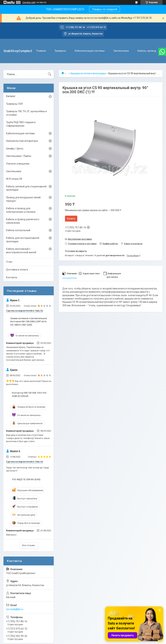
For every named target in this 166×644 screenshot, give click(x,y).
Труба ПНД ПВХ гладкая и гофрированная (21, 124)
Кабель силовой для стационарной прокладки (26, 188)
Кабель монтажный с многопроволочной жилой (21, 251)
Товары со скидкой (105, 9)
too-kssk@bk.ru (15, 609)
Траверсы (60, 51)
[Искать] (50, 74)
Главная (41, 51)
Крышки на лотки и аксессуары (88, 73)
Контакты (12, 277)
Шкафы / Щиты (15, 149)
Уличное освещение (18, 164)
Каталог (11, 96)
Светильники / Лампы (19, 156)
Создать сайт (29, 2)
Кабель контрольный (18, 230)
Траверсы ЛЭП (14, 104)
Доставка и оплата (17, 270)
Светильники (121, 51)
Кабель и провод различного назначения (23, 221)
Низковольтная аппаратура (22, 141)
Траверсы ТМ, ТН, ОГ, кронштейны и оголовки (26, 113)
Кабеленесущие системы (90, 51)
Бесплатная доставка (80, 239)
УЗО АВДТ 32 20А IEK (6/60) (26, 479)
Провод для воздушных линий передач (23, 199)
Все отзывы (29, 545)
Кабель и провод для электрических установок (21, 210)
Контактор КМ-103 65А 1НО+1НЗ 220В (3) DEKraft (29, 394)
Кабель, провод (147, 51)
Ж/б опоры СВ (14, 179)
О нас (9, 262)
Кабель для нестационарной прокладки (23, 240)
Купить (71, 219)
